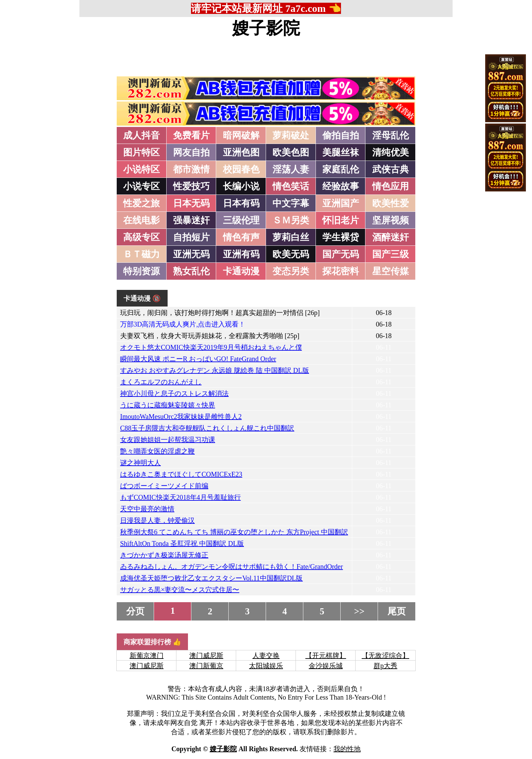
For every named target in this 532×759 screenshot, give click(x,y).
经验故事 (341, 186)
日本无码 (191, 203)
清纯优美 (391, 152)
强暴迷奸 (191, 220)
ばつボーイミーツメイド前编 (164, 486)
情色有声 (241, 237)
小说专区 (141, 186)
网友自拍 (191, 152)
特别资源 (141, 271)
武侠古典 (391, 169)
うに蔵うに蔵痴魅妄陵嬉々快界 (168, 405)
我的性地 (347, 749)
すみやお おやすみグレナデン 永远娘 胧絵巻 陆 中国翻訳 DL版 (215, 370)
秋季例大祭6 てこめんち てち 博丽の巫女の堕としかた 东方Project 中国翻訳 (234, 532)
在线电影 (141, 220)
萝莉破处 (291, 135)
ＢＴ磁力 (141, 254)
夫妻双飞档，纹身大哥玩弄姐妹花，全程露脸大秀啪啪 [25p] (210, 336)
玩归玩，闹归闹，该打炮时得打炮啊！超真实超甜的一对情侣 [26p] (220, 313)
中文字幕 (291, 203)
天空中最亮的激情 (147, 509)
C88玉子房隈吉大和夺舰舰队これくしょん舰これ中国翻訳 (207, 428)
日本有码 (241, 203)
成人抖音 (141, 135)
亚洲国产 (341, 203)
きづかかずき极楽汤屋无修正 (164, 555)
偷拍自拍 (341, 135)
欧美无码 (291, 254)
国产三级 (391, 254)
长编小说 (241, 186)
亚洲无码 (191, 254)
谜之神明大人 (140, 463)
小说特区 (141, 169)
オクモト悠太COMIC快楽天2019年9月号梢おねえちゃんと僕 (211, 347)
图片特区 (141, 152)
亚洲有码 (241, 254)
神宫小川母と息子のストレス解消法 (174, 393)
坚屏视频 (391, 220)
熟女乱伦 (191, 271)
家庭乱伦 (341, 169)
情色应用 (391, 186)
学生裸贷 (341, 237)
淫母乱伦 (391, 135)
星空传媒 (391, 271)
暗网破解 (241, 135)
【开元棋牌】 (326, 655)
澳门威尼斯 (206, 655)
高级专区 (141, 237)
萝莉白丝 (291, 237)
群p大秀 (385, 666)
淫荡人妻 (291, 169)
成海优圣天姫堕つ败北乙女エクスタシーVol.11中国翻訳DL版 (211, 578)
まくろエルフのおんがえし (161, 382)
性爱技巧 (191, 186)
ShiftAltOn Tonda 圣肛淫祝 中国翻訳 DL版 (182, 543)
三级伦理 (241, 220)
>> (359, 611)
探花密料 (341, 271)
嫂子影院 (266, 28)
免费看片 (191, 135)
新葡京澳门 (147, 655)
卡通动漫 (241, 271)
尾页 (397, 611)
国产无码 (341, 254)
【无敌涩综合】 (385, 655)
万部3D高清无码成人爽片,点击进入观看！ (183, 324)
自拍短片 (191, 237)
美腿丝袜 (341, 152)
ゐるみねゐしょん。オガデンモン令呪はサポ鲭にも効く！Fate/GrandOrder (232, 567)
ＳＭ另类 (291, 220)
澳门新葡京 (206, 666)
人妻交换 (266, 655)
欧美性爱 (391, 203)
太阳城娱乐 (266, 666)
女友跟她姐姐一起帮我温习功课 (168, 440)
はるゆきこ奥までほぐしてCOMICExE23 (181, 474)
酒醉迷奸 (391, 237)
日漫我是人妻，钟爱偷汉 (157, 520)
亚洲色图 (241, 152)
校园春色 (241, 169)
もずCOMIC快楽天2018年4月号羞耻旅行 (180, 497)
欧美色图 (291, 152)
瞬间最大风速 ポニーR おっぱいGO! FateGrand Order (198, 359)
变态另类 (291, 271)
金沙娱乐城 (326, 666)
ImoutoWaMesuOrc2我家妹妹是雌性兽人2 (181, 416)
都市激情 (191, 169)
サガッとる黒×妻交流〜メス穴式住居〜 (180, 590)
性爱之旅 (141, 203)
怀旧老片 (341, 220)
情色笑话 (291, 186)
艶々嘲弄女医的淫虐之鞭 (157, 451)
